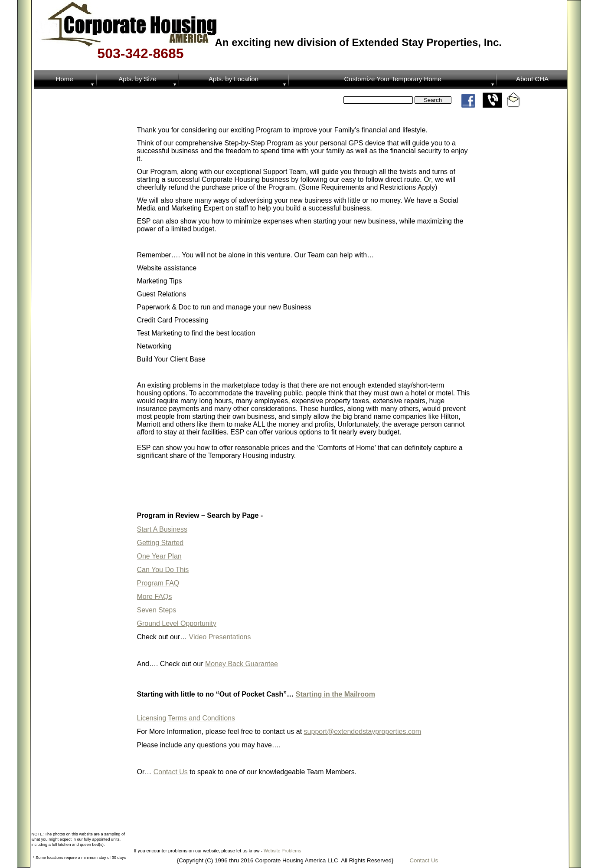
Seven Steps (157, 610)
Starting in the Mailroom (335, 694)
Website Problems (283, 851)
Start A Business (162, 529)
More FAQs (155, 597)
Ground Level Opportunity (177, 623)
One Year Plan (159, 556)
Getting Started (160, 543)
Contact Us (424, 860)
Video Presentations (220, 637)
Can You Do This (163, 570)
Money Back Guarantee (242, 664)
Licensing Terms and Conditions (186, 718)
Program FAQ (158, 583)
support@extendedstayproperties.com (363, 732)
